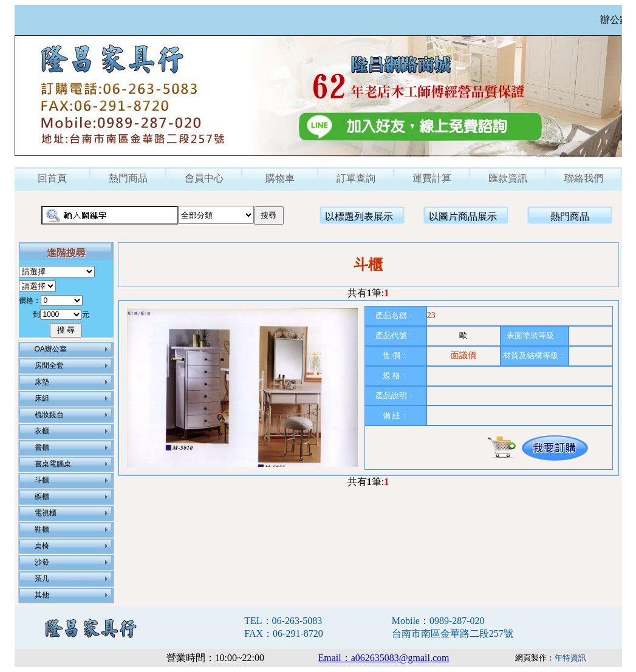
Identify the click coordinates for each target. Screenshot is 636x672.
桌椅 (42, 546)
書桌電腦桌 (53, 464)
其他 (42, 595)
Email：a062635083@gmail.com (384, 658)
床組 (42, 398)
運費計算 (432, 178)
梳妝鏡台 (49, 415)
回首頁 (52, 178)
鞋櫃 (42, 529)
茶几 (42, 579)
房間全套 (49, 365)
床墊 (42, 382)
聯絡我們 (584, 178)
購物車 (280, 178)
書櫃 (42, 447)
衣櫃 (42, 431)
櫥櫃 (42, 497)
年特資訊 (570, 658)
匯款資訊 (508, 178)
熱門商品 (128, 178)
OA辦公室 (51, 349)
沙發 (42, 562)
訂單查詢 (356, 178)
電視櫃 (46, 513)
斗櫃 (42, 480)
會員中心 (204, 178)
